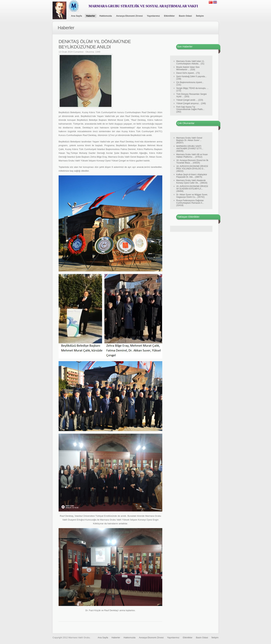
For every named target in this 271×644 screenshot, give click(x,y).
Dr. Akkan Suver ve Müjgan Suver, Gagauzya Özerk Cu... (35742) (192, 196)
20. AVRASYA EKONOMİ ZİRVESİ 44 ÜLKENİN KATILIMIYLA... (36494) (192, 189)
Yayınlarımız (153, 16)
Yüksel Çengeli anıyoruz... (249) (191, 103)
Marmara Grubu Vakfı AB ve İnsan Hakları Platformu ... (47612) (192, 156)
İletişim (200, 16)
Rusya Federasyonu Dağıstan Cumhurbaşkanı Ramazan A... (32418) (190, 203)
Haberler (91, 16)
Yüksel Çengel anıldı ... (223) (190, 100)
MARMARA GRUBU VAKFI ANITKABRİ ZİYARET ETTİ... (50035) (190, 149)
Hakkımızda (106, 16)
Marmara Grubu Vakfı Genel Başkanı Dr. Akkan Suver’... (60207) (189, 140)
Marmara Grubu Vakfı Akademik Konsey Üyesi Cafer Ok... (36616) (192, 182)
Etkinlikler (169, 16)
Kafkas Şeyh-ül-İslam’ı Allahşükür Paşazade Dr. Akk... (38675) (192, 176)
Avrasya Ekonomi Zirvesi (129, 16)
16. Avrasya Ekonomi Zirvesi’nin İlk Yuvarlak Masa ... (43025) (192, 162)
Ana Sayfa (76, 16)
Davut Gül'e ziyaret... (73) (188, 73)
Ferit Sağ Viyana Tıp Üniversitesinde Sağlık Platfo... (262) (190, 109)
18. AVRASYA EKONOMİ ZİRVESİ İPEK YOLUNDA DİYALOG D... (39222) (192, 169)
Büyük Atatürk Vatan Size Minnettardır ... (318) (188, 68)
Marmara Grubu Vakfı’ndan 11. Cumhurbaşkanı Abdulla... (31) (190, 62)
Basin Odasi (185, 16)
